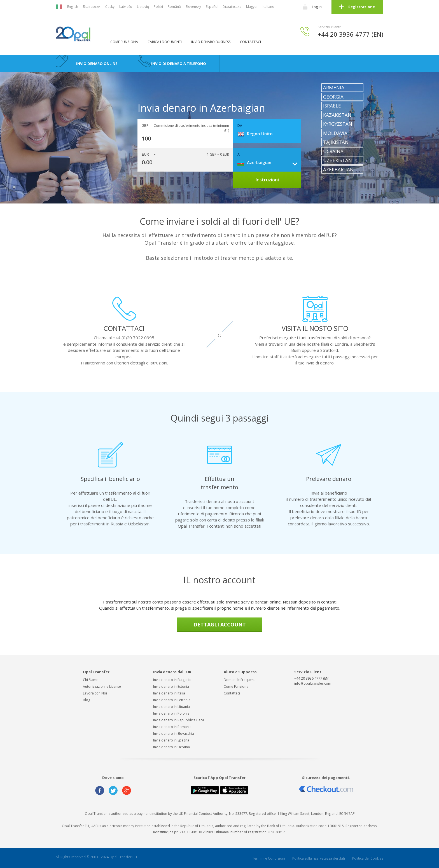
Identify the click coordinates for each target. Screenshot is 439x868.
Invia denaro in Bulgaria (172, 680)
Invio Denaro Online (97, 64)
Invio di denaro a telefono (179, 64)
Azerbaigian (338, 169)
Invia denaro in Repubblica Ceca (179, 720)
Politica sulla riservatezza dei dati (319, 858)
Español (212, 7)
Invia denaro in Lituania (171, 707)
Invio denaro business (211, 42)
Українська (232, 7)
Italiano (268, 7)
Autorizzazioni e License (102, 686)
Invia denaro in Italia (169, 693)
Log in (317, 7)
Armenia (334, 87)
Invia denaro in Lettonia (172, 700)
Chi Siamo (91, 680)
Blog (87, 700)
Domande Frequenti (240, 680)
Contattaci (250, 42)
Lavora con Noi (95, 693)
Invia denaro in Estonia (171, 686)
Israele (332, 106)
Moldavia (335, 133)
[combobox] (269, 134)
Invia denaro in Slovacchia (174, 734)
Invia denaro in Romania (172, 727)
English (73, 7)
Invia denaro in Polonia (171, 713)
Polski (158, 7)
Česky (110, 7)
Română (174, 7)
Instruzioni (267, 180)
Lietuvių (143, 7)
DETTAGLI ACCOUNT (220, 624)
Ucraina (333, 151)
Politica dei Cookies (368, 858)
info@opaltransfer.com (313, 683)
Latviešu (126, 7)
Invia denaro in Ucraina (171, 747)
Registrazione (362, 7)
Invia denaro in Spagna (171, 740)
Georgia (333, 97)
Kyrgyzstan (338, 124)
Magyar (252, 7)
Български (92, 7)
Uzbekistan (338, 160)
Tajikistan (336, 142)
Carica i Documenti (165, 42)
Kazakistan (337, 115)
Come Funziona (124, 42)
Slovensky (193, 7)
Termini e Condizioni (269, 858)
